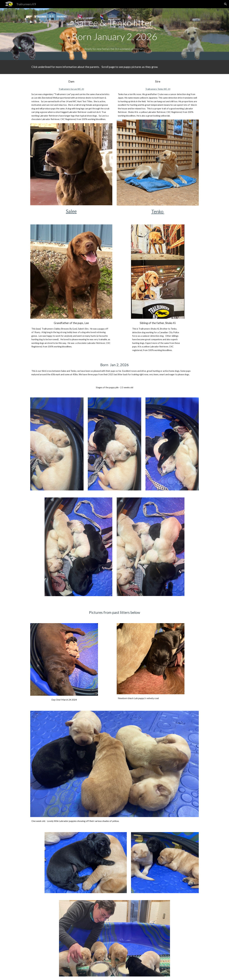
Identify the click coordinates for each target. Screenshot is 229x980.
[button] (225, 4)
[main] (114, 34)
